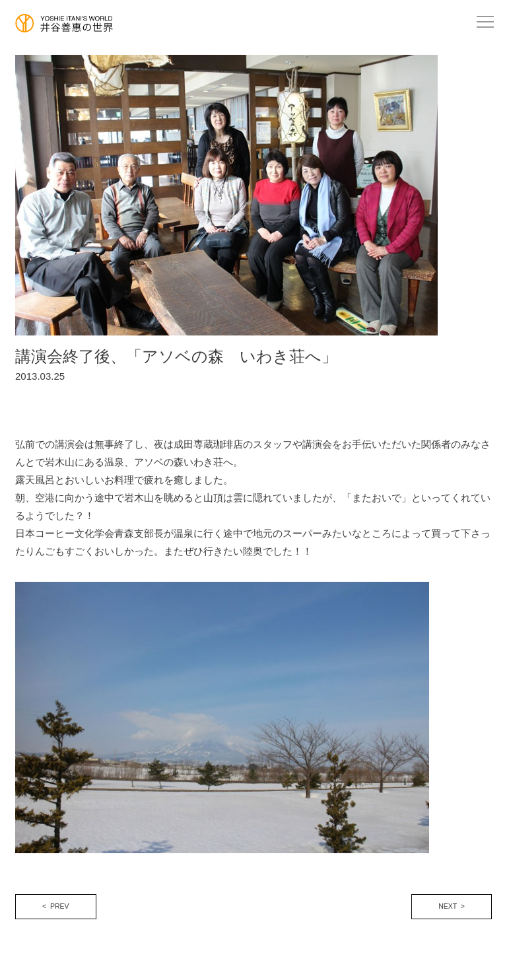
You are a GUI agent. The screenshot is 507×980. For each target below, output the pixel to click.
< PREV (56, 906)
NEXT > (452, 906)
